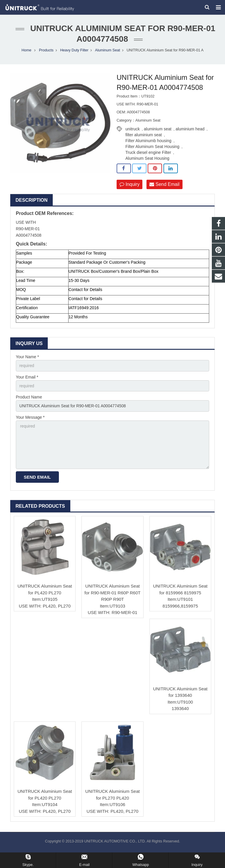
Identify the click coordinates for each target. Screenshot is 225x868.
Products (46, 52)
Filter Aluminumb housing (148, 142)
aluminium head (190, 131)
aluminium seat (158, 131)
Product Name (29, 399)
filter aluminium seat (144, 137)
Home (26, 52)
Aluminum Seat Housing (147, 160)
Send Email (164, 186)
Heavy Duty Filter (74, 52)
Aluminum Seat (107, 52)
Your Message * (30, 420)
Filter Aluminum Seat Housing (152, 148)
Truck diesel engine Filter (148, 154)
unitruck (133, 131)
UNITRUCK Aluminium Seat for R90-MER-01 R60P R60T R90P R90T (112, 596)
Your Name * (27, 359)
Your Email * (27, 379)
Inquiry (129, 186)
